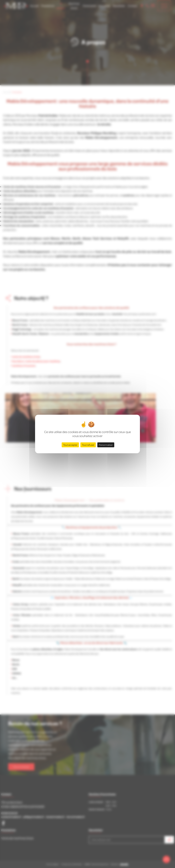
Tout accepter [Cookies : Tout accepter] (70, 445)
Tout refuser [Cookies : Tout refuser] (88, 445)
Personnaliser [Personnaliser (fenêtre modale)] (106, 445)
